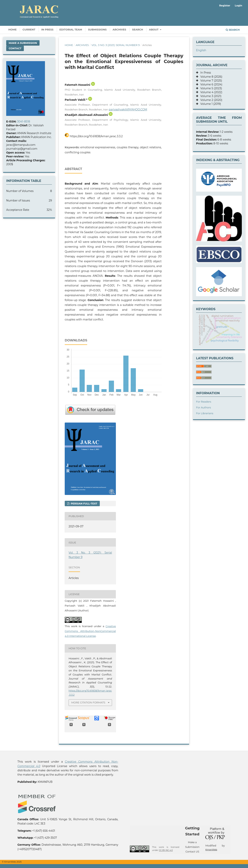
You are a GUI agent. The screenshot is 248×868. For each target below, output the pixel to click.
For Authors (204, 407)
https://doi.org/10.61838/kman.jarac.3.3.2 (96, 136)
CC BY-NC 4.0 (166, 850)
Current (29, 30)
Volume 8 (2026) (210, 77)
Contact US (192, 852)
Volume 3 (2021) (210, 96)
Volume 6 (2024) (210, 84)
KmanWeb (211, 850)
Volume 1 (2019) (210, 104)
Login (239, 5)
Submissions (97, 30)
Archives (119, 30)
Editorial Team (71, 30)
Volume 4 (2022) (210, 92)
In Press (47, 30)
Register (225, 5)
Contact (15, 48)
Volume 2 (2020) (210, 100)
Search (138, 30)
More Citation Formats (88, 702)
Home (12, 30)
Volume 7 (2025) (210, 81)
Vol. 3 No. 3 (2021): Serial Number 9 (116, 45)
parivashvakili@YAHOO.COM (128, 109)
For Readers (204, 402)
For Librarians (205, 413)
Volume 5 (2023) (210, 88)
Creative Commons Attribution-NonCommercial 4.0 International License (90, 631)
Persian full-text (84, 503)
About (154, 30)
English (201, 50)
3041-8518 (24, 122)
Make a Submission (23, 43)
